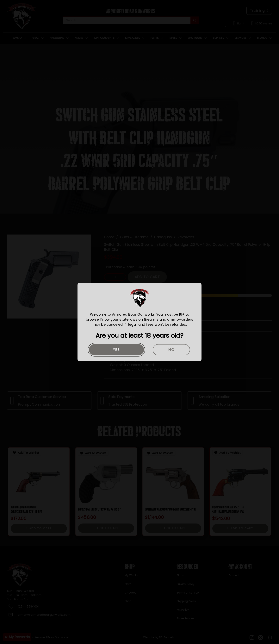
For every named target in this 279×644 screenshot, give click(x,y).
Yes (117, 350)
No (171, 350)
